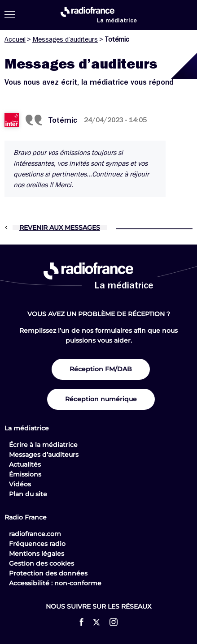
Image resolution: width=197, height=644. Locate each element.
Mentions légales (37, 554)
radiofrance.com (35, 534)
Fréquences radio (37, 544)
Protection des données (48, 573)
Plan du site (28, 494)
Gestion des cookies (42, 563)
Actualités (25, 464)
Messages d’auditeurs (65, 39)
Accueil (15, 39)
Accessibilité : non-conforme (55, 583)
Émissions (25, 474)
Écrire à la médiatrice (43, 445)
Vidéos (20, 484)
